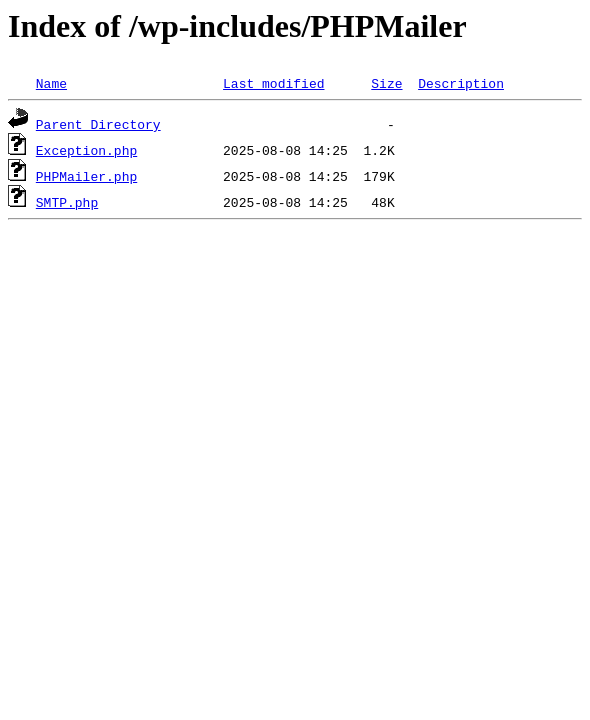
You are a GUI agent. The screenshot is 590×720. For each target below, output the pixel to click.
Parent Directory (98, 124)
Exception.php (86, 150)
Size (386, 83)
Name (51, 83)
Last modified (273, 83)
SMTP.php (67, 202)
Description (461, 83)
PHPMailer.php (86, 176)
